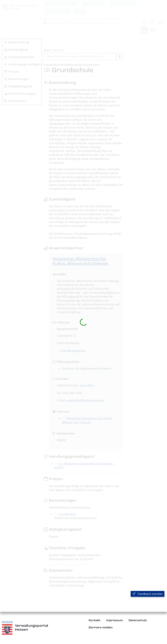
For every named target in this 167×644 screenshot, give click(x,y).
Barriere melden (101, 628)
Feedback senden (148, 594)
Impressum (114, 620)
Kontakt (95, 620)
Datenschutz (138, 620)
